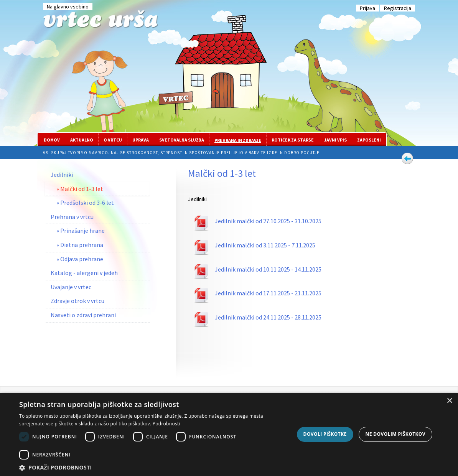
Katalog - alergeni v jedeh (84, 273)
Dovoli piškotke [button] (325, 434)
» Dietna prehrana (80, 245)
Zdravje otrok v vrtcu (77, 301)
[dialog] (229, 434)
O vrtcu (113, 140)
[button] (154, 467)
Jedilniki (62, 175)
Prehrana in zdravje (238, 140)
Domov (52, 140)
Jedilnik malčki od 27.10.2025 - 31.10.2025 (268, 221)
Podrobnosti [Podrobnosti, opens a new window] (166, 424)
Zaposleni (369, 140)
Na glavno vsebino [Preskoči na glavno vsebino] (68, 7)
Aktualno (82, 140)
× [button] (449, 401)
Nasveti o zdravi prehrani (83, 315)
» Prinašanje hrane (81, 231)
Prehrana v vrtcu (72, 217)
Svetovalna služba (182, 140)
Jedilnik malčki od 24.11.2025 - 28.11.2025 (268, 317)
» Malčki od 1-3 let (80, 189)
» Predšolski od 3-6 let (85, 203)
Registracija (398, 8)
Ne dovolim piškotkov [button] (395, 434)
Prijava (367, 8)
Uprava (141, 140)
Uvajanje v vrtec (71, 287)
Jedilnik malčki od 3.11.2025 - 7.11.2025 (265, 245)
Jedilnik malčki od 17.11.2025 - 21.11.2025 (268, 293)
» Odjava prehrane (80, 259)
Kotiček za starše (293, 140)
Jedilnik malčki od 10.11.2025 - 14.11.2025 (268, 269)
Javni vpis (335, 140)
